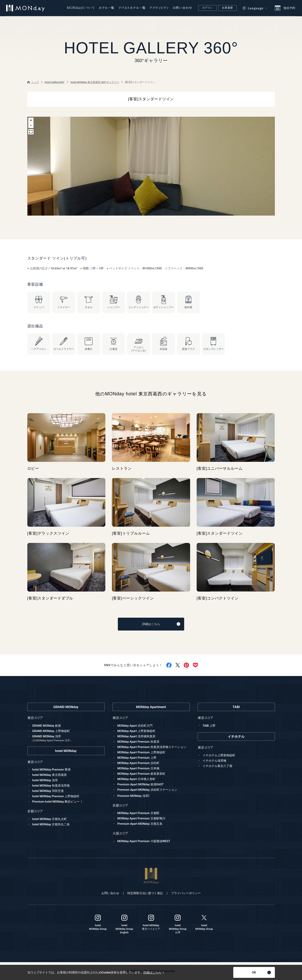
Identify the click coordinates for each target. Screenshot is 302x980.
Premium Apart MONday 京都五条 (140, 824)
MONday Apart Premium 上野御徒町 (141, 752)
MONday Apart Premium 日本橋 (138, 768)
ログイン (207, 8)
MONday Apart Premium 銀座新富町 (141, 774)
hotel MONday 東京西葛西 (50, 775)
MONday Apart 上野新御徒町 (136, 731)
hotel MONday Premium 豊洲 (51, 770)
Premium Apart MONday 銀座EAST (141, 784)
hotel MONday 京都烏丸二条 (51, 824)
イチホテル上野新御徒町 (219, 755)
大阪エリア (120, 833)
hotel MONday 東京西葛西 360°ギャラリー (95, 82)
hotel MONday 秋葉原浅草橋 (51, 786)
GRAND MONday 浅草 (67, 739)
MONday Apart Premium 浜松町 (138, 763)
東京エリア (120, 718)
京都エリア (120, 805)
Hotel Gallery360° (55, 82)
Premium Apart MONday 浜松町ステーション (147, 790)
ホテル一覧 (107, 8)
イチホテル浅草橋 (214, 761)
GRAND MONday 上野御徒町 (51, 731)
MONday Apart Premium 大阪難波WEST (144, 841)
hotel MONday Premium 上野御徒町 (56, 796)
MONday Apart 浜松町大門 (135, 726)
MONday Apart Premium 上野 (137, 758)
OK (262, 972)
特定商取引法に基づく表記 (145, 893)
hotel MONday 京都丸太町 (50, 819)
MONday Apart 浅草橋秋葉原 (136, 736)
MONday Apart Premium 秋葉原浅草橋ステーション (152, 747)
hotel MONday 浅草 (45, 780)
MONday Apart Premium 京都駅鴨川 (141, 818)
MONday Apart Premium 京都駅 (138, 813)
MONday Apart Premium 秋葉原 (138, 742)
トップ (33, 82)
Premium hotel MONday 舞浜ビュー (58, 802)
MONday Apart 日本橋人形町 (136, 779)
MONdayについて (81, 8)
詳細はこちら (161, 624)
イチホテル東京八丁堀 (217, 766)
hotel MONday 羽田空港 (48, 791)
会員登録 (227, 8)
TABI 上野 (209, 726)
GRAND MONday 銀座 (47, 726)
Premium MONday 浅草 (133, 796)
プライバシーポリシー (186, 893)
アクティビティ (159, 8)
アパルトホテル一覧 (132, 8)
